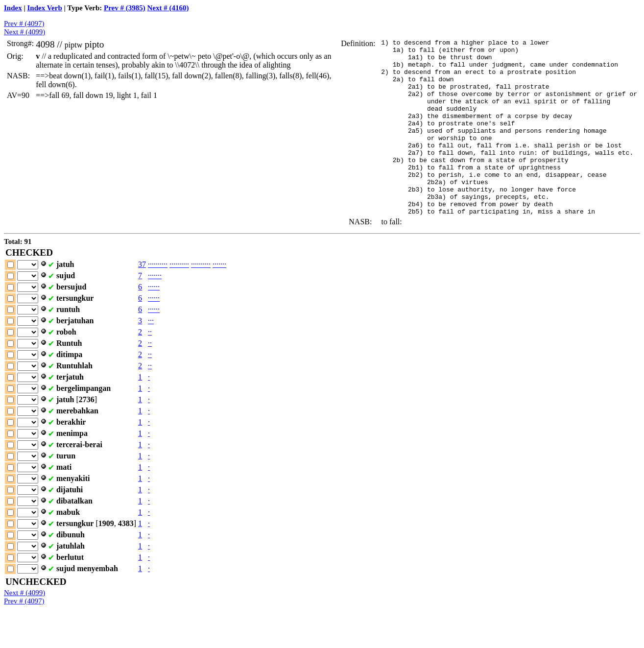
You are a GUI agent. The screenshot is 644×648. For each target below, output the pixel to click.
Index (13, 8)
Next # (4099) (24, 32)
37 (142, 300)
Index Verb (45, 8)
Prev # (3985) (125, 8)
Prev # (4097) (24, 24)
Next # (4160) (168, 8)
